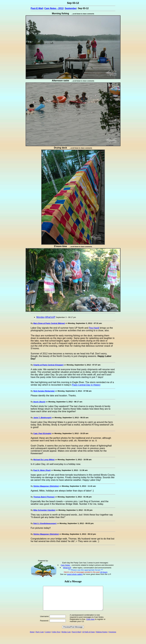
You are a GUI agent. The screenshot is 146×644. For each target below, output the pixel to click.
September (71, 8)
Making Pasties (102, 637)
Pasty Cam (40, 637)
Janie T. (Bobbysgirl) (42, 418)
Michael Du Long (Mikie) (44, 460)
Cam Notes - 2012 (54, 8)
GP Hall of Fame (89, 637)
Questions (112, 637)
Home (32, 637)
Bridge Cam (66, 637)
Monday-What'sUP (46, 317)
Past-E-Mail (37, 8)
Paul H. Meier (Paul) (42, 470)
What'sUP (67, 568)
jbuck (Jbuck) (39, 402)
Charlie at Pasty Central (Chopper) (48, 365)
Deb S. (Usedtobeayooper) (45, 523)
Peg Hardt (94, 328)
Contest (48, 637)
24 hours (104, 572)
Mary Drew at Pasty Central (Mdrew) (49, 323)
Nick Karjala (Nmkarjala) (44, 391)
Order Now (56, 637)
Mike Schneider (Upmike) (44, 510)
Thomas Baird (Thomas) (44, 497)
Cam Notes (65, 565)
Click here (90, 624)
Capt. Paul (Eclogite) (42, 433)
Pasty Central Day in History (86, 385)
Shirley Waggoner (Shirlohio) (46, 486)
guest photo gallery (75, 574)
